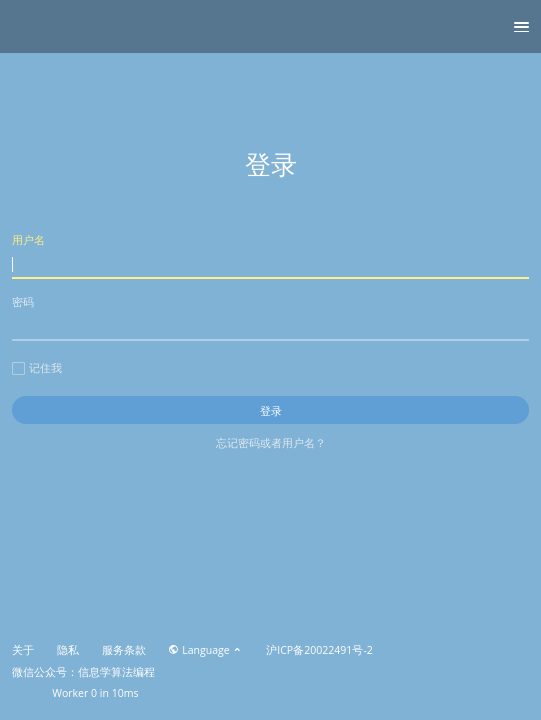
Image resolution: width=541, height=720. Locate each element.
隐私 (68, 650)
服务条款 (124, 650)
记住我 (37, 367)
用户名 (270, 255)
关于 (23, 650)
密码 (270, 317)
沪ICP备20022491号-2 (319, 650)
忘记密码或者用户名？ (271, 442)
